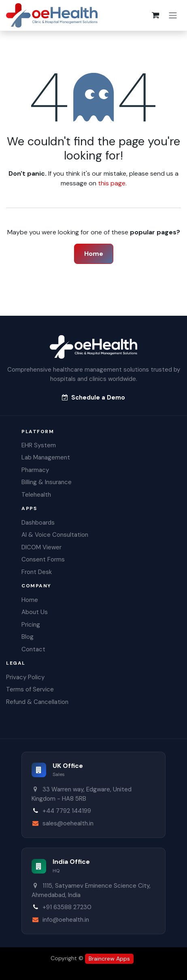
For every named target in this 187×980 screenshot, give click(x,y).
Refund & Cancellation (37, 702)
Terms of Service (30, 689)
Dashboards (38, 523)
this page (112, 183)
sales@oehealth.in (68, 823)
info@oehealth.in (66, 920)
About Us (35, 612)
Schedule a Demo (93, 398)
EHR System (39, 445)
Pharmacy (35, 470)
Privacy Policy (25, 677)
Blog (28, 637)
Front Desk (37, 572)
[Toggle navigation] (173, 16)
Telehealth (36, 495)
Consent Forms (43, 559)
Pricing (31, 625)
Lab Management (46, 457)
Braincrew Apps (109, 959)
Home (94, 254)
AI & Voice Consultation (55, 535)
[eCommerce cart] (155, 15)
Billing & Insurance (47, 482)
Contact (33, 649)
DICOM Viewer (41, 547)
